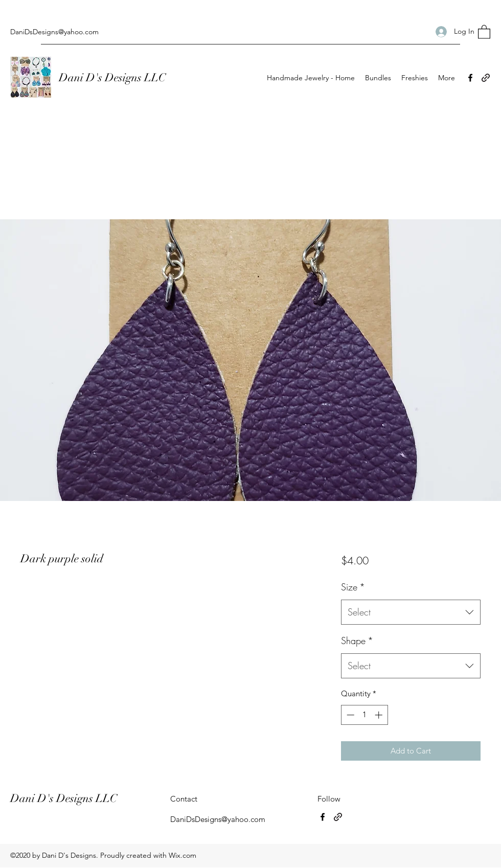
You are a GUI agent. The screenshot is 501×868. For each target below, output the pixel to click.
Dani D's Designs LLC (113, 77)
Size (353, 587)
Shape (357, 641)
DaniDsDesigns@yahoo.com (54, 32)
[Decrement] (349, 715)
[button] (484, 31)
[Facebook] (470, 78)
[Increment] (380, 715)
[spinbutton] (364, 715)
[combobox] (411, 612)
